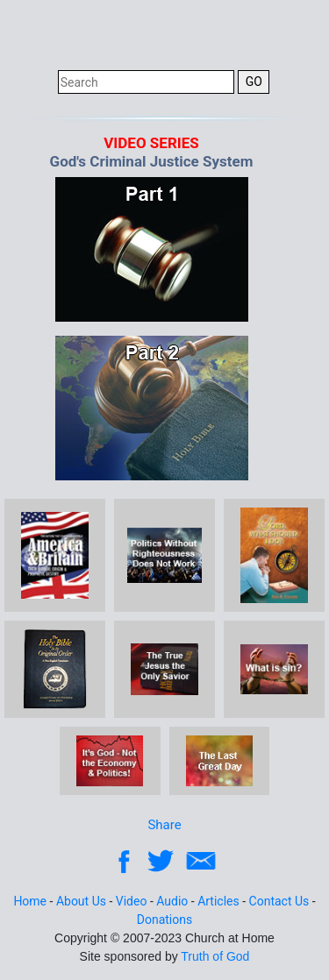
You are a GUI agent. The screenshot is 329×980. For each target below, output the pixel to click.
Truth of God (215, 956)
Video (132, 901)
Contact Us (279, 901)
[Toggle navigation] (293, 33)
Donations (164, 920)
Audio (172, 901)
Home (30, 901)
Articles (218, 901)
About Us (81, 901)
